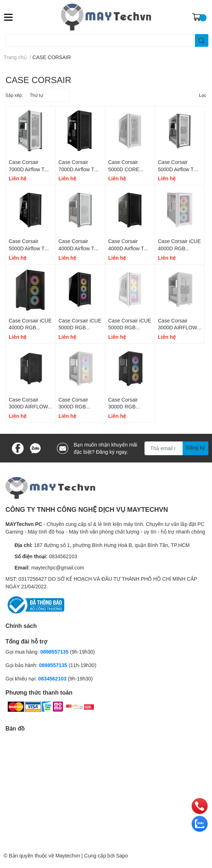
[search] (202, 40)
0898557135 (54, 652)
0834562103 (63, 556)
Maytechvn (68, 855)
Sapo (122, 855)
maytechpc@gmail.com (58, 567)
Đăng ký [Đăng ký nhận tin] (195, 447)
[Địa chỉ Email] (176, 448)
